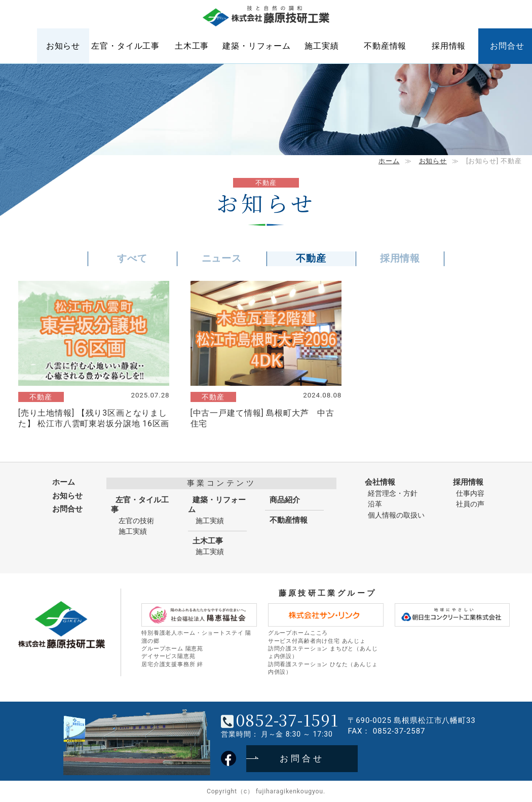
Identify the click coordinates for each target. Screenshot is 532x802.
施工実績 (321, 46)
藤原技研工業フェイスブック (229, 758)
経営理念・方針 (393, 493)
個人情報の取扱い (396, 515)
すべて (132, 258)
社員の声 (470, 504)
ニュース (222, 258)
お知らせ (63, 46)
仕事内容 (470, 493)
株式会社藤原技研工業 (266, 16)
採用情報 (449, 46)
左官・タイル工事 (125, 46)
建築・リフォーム (257, 46)
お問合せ (67, 509)
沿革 (375, 504)
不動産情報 (385, 46)
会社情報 (380, 482)
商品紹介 (285, 500)
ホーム (21, 46)
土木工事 (192, 46)
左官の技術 (136, 521)
